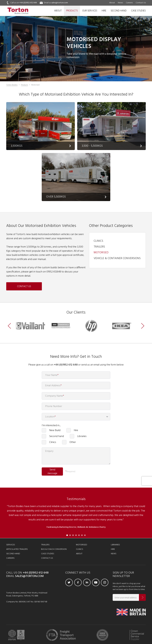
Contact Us (141, 3)
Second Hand (13, 554)
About (112, 3)
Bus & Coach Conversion (54, 549)
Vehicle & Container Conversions (117, 258)
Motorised (101, 253)
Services (11, 545)
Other (73, 442)
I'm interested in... (51, 425)
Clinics (98, 241)
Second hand (56, 436)
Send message (52, 472)
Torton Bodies (12, 85)
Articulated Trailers (17, 549)
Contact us (24, 286)
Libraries (82, 436)
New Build (55, 430)
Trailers (99, 247)
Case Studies (48, 554)
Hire (76, 430)
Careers (129, 3)
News (120, 3)
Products (24, 85)
